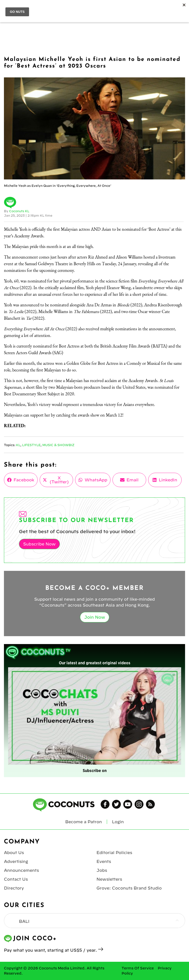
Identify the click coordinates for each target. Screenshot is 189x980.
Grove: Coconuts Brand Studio (129, 888)
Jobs (102, 870)
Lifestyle (31, 445)
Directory (14, 888)
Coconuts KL (19, 211)
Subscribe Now (39, 544)
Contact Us (16, 879)
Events (104, 861)
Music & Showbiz (58, 445)
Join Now (95, 617)
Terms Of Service (138, 968)
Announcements (21, 870)
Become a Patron (84, 822)
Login (118, 822)
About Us (14, 853)
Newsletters (109, 879)
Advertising (16, 861)
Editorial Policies (114, 853)
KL (18, 445)
